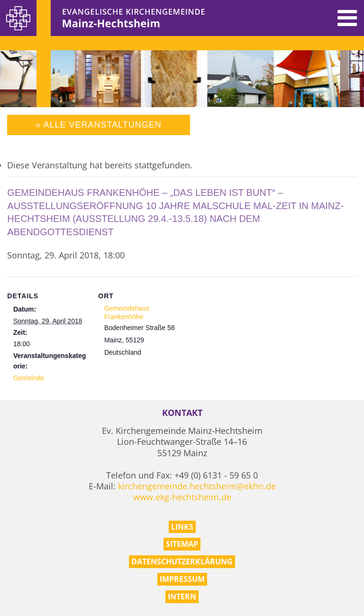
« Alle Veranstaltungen (98, 125)
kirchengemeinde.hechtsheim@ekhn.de (197, 486)
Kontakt (182, 413)
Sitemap (182, 544)
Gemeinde (29, 378)
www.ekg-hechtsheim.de (182, 497)
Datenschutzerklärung (182, 561)
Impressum (182, 579)
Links (182, 527)
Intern (182, 597)
